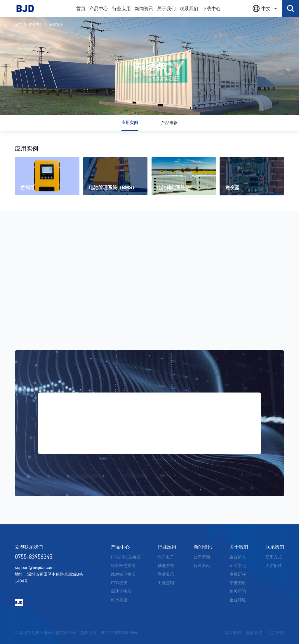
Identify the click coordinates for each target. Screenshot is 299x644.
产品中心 (120, 547)
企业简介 (238, 557)
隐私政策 (254, 633)
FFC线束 (119, 583)
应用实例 (130, 123)
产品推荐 (169, 123)
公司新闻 (202, 557)
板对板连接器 (123, 566)
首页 (18, 25)
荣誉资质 (238, 583)
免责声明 (276, 633)
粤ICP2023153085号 (119, 633)
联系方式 (274, 557)
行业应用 (36, 25)
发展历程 (238, 574)
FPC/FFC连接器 (126, 557)
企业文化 (238, 566)
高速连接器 (121, 591)
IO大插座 (119, 600)
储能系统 (56, 25)
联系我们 (275, 547)
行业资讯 (202, 566)
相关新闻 (238, 591)
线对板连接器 (123, 574)
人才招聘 (274, 566)
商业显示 (166, 574)
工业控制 (166, 583)
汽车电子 (166, 557)
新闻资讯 (203, 547)
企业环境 (238, 600)
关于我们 (239, 547)
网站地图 (233, 633)
